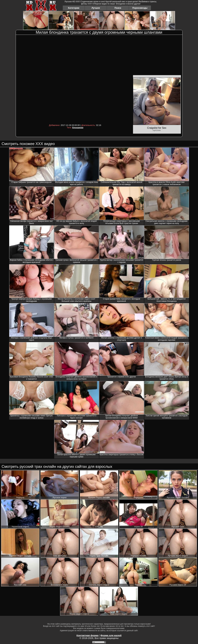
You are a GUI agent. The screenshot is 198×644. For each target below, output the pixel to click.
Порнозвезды (140, 8)
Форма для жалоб (111, 635)
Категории (74, 8)
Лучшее (96, 8)
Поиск (118, 8)
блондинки (78, 128)
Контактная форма (87, 635)
